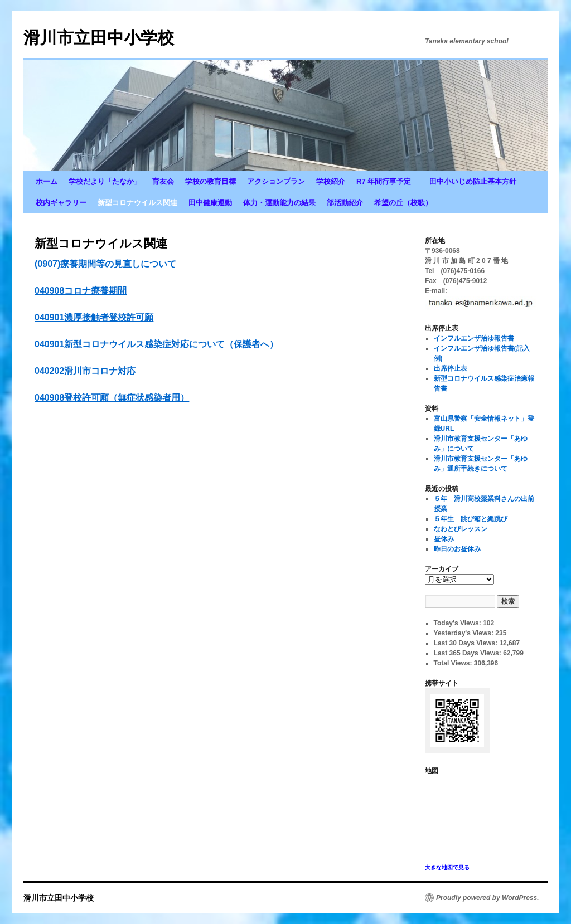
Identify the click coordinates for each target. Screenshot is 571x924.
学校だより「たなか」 (105, 181)
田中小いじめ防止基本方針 (473, 181)
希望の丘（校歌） (403, 203)
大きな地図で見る (447, 867)
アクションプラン (276, 181)
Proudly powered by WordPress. (488, 898)
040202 (49, 371)
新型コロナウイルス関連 (137, 203)
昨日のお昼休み (457, 549)
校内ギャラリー (61, 203)
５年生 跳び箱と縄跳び (471, 519)
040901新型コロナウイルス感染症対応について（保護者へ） (156, 344)
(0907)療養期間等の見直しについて (105, 264)
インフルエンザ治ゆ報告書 (474, 338)
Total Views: (454, 663)
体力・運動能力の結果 (279, 203)
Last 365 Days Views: (469, 653)
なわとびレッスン (461, 529)
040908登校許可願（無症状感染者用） (112, 398)
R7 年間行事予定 (387, 181)
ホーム (47, 181)
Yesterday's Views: (465, 633)
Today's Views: (458, 623)
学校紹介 (331, 181)
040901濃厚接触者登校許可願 (94, 317)
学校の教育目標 (211, 181)
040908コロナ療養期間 (81, 291)
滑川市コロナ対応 (100, 371)
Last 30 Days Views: (467, 643)
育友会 (163, 181)
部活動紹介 (345, 203)
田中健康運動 (210, 203)
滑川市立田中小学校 (99, 38)
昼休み (444, 539)
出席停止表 (451, 368)
